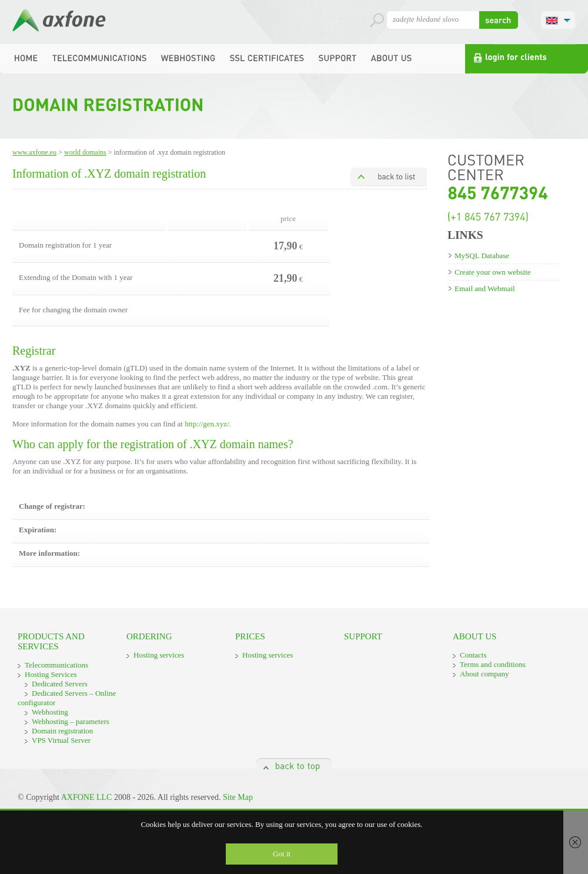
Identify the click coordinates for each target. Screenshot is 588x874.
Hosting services (159, 655)
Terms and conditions (493, 664)
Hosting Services (51, 674)
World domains (85, 152)
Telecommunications (56, 665)
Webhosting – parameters (71, 721)
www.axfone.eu (34, 152)
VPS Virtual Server (61, 740)
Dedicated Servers (60, 684)
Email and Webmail (485, 288)
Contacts (473, 655)
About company (484, 674)
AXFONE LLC (87, 797)
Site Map (238, 797)
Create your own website (493, 272)
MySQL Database (482, 256)
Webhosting (50, 712)
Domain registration (62, 731)
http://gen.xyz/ (207, 424)
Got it (282, 854)
